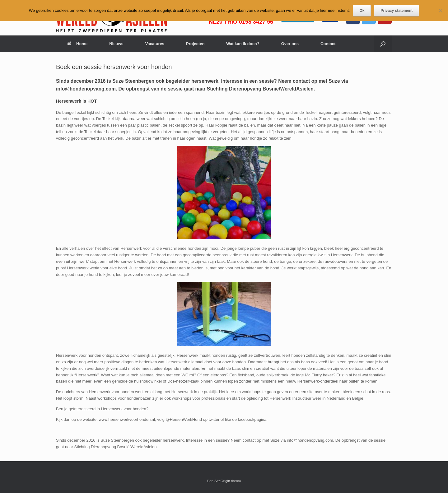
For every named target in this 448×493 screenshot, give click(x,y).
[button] (383, 44)
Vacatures (155, 44)
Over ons (290, 44)
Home (77, 44)
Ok (362, 11)
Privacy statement (397, 11)
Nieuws (116, 44)
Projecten (195, 44)
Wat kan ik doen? (243, 44)
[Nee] (440, 11)
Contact (328, 44)
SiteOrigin (222, 481)
